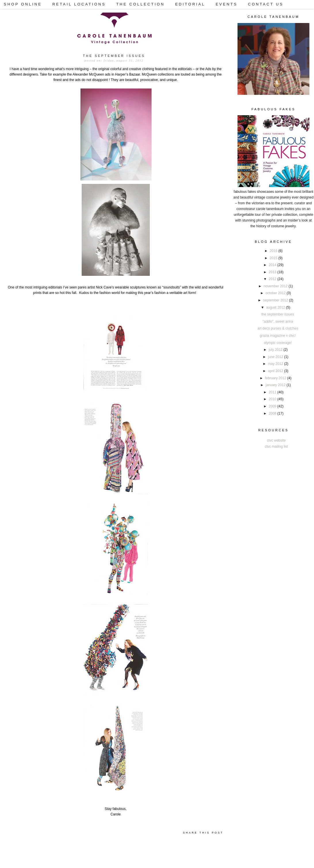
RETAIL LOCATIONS (79, 4)
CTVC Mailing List (276, 446)
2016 (274, 251)
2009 (273, 406)
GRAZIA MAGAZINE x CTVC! (278, 336)
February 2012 (276, 378)
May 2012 (276, 364)
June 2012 (276, 357)
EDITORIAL (190, 4)
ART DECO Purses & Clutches (278, 328)
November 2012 (276, 286)
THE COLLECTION (140, 4)
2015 (274, 258)
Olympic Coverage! (278, 343)
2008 (273, 413)
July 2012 (276, 350)
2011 (273, 392)
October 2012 (276, 293)
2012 (273, 279)
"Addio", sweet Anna (278, 322)
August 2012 (276, 307)
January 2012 (276, 385)
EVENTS (227, 4)
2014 (273, 265)
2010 (273, 399)
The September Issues (278, 314)
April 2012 (276, 371)
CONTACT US (266, 4)
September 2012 (276, 300)
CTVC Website (276, 440)
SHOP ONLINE (23, 4)
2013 (273, 272)
